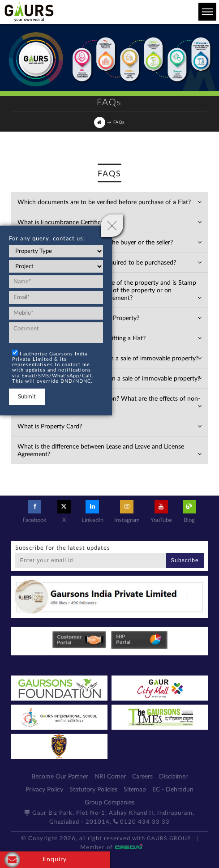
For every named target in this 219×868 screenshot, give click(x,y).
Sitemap (135, 790)
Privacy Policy (44, 790)
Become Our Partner (60, 777)
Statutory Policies (93, 790)
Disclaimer (173, 777)
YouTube (161, 512)
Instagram (127, 512)
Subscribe (185, 560)
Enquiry (36, 860)
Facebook (35, 512)
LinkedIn (92, 512)
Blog (189, 512)
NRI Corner (110, 777)
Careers (142, 777)
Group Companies (109, 803)
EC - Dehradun (173, 790)
